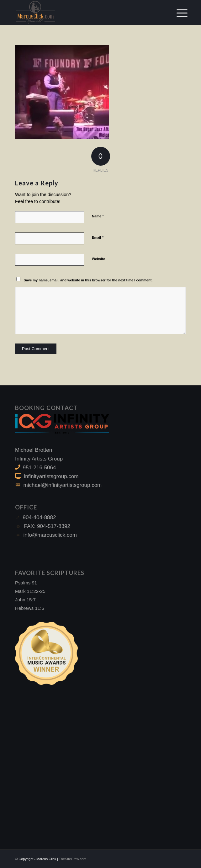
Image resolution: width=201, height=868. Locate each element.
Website (98, 259)
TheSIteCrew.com (73, 859)
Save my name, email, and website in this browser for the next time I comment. (88, 280)
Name (98, 216)
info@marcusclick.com (50, 535)
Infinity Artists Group (39, 459)
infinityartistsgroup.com (51, 476)
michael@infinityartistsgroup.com (63, 485)
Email (98, 237)
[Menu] (177, 13)
